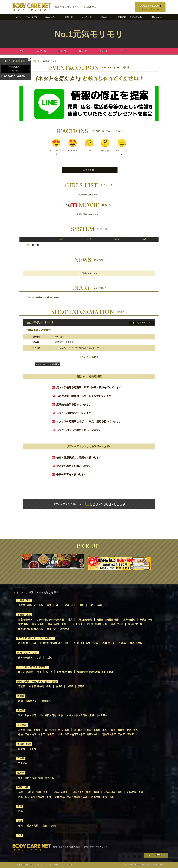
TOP (21, 51)
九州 (20, 835)
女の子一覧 (87, 17)
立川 (39, 672)
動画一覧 (62, 51)
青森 (49, 605)
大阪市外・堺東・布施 (102, 797)
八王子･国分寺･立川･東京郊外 (32, 667)
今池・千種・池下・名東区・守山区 (36, 734)
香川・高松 (33, 826)
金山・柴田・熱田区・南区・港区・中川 (78, 734)
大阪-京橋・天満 (135, 792)
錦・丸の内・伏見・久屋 (57, 730)
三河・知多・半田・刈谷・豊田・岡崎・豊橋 (40, 715)
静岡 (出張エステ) (28, 701)
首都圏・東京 (24, 615)
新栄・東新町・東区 (97, 730)
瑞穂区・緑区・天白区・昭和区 (118, 734)
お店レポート (105, 17)
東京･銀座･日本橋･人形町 (31, 624)
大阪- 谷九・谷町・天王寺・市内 (34, 797)
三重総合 (23, 763)
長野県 (33, 749)
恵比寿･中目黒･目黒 (97, 624)
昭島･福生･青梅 (65, 672)
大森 (39, 658)
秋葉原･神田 (146, 620)
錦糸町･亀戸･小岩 (27, 643)
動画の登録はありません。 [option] (89, 214)
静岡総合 (46, 701)
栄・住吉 (78, 730)
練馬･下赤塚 (136, 643)
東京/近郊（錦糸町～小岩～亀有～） (35, 638)
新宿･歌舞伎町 (25, 620)
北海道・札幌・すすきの (30, 605)
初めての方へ (51, 17)
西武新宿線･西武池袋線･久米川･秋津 (95, 672)
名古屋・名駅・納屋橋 (29, 730)
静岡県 (21, 696)
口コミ (125, 51)
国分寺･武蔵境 (25, 672)
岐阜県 (21, 773)
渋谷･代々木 (117, 624)
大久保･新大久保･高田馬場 (50, 620)
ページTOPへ (157, 855)
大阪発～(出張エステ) (38, 792)
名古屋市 (22, 725)
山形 (91, 605)
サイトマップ (43, 865)
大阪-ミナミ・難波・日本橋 (86, 792)
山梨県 (22, 749)
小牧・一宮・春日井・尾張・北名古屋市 (87, 715)
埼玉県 (70, 686)
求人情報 (56, 865)
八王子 (49, 672)
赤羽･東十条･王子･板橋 (114, 643)
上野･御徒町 (129, 620)
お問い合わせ (156, 17)
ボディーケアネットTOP (27, 17)
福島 (100, 605)
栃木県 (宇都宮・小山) (40, 686)
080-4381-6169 (89, 504)
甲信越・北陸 (24, 744)
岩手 (58, 605)
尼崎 (20, 792)
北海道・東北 (24, 600)
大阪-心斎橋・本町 (113, 792)
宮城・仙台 (70, 605)
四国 (20, 821)
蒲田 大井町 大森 (27, 653)
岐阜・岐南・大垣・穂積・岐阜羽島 (36, 778)
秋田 (82, 605)
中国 (20, 806)
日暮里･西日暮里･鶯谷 (108, 620)
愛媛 (45, 826)
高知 (53, 826)
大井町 (49, 658)
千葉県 (22, 686)
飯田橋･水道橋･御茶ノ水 (30, 629)
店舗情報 (103, 51)
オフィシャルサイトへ (142, 323)
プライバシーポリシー (24, 865)
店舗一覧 (69, 17)
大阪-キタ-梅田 (60, 792)
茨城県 (59, 686)
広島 (20, 811)
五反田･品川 (76, 624)
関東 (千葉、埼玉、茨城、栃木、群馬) (37, 682)
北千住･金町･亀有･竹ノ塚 (85, 643)
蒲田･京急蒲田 (25, 658)
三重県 (21, 758)
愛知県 (21, 710)
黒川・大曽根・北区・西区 (124, 730)
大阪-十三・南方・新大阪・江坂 (71, 797)
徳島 (20, 826)
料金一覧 (83, 51)
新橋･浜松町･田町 (57, 624)
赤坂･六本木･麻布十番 (58, 629)
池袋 (70, 620)
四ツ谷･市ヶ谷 (135, 624)
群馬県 (81, 686)
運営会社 (69, 865)
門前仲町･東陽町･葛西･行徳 (54, 643)
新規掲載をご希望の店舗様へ (131, 17)
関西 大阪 (23, 787)
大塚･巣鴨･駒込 (85, 620)
